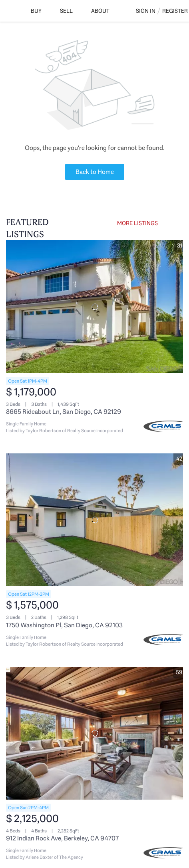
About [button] (100, 11)
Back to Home (95, 172)
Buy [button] (36, 11)
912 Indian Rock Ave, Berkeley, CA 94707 (62, 838)
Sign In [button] (146, 11)
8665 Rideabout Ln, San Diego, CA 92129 (64, 412)
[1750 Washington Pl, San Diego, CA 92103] (94, 520)
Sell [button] (66, 11)
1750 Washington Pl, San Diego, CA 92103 (64, 625)
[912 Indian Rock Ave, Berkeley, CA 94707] (94, 733)
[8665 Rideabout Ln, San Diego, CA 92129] (94, 307)
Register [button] (175, 11)
